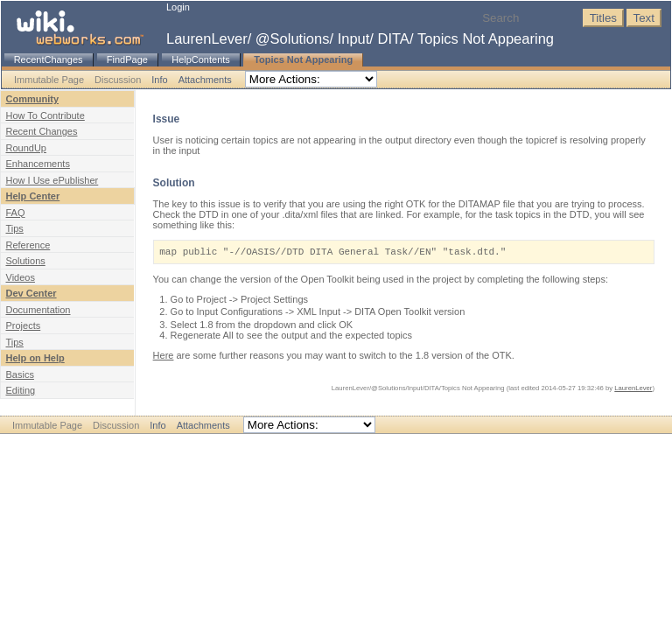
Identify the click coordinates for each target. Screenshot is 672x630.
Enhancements (38, 164)
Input (354, 38)
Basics (20, 374)
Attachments (205, 80)
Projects (24, 325)
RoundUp (26, 148)
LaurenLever (207, 38)
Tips (15, 228)
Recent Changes (42, 131)
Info (159, 80)
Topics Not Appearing (486, 38)
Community (33, 99)
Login (178, 7)
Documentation (38, 310)
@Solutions (293, 38)
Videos (21, 277)
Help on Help (35, 358)
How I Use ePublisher (52, 180)
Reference (28, 245)
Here (164, 355)
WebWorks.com (361, 443)
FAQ (16, 213)
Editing (21, 390)
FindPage (127, 59)
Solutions (26, 261)
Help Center (33, 196)
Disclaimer (301, 443)
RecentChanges (49, 59)
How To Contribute (45, 115)
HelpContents (201, 59)
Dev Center (31, 293)
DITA (394, 38)
